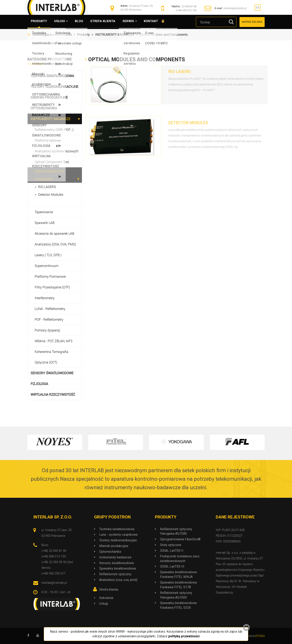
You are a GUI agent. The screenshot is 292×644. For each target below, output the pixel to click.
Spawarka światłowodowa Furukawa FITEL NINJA (178, 574)
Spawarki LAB (45, 223)
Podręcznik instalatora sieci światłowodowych (180, 559)
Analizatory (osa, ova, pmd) (118, 580)
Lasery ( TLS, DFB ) (48, 255)
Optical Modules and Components (49, 175)
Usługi (61, 21)
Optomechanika (110, 552)
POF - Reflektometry (49, 319)
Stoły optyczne (171, 545)
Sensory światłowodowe (117, 563)
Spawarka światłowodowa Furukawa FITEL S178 (178, 585)
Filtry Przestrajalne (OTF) (52, 287)
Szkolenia (106, 598)
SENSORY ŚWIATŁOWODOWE (52, 373)
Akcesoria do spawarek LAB (54, 233)
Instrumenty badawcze (115, 557)
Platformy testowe (48, 140)
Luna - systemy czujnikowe (118, 535)
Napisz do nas (252, 22)
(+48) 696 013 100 (186, 10)
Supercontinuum (47, 266)
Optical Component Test (52, 162)
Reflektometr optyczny (115, 574)
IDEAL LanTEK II (172, 551)
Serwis (133, 21)
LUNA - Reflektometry (50, 309)
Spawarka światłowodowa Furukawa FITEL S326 (178, 605)
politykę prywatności (184, 636)
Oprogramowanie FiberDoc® (180, 539)
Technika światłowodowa (52, 76)
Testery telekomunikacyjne (54, 87)
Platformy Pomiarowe (50, 276)
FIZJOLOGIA (39, 384)
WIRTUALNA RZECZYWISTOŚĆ (53, 394)
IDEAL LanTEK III (172, 566)
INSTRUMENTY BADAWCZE (50, 119)
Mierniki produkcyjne (49, 97)
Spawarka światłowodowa (118, 568)
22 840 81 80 (189, 6)
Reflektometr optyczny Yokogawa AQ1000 (176, 595)
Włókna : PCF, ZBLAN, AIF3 (54, 341)
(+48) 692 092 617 (53, 573)
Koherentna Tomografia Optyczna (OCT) (52, 357)
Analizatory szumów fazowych (57, 151)
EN (258, 8)
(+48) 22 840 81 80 (54, 550)
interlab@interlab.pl (235, 8)
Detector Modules (51, 194)
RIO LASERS (47, 187)
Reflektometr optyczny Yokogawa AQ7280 (176, 531)
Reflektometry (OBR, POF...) (54, 130)
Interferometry (45, 298)
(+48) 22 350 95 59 (54, 562)
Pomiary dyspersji (47, 330)
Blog (82, 21)
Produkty (40, 21)
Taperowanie (44, 212)
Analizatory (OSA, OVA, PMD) (55, 244)
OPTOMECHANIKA (44, 108)
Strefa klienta (106, 21)
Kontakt (157, 21)
